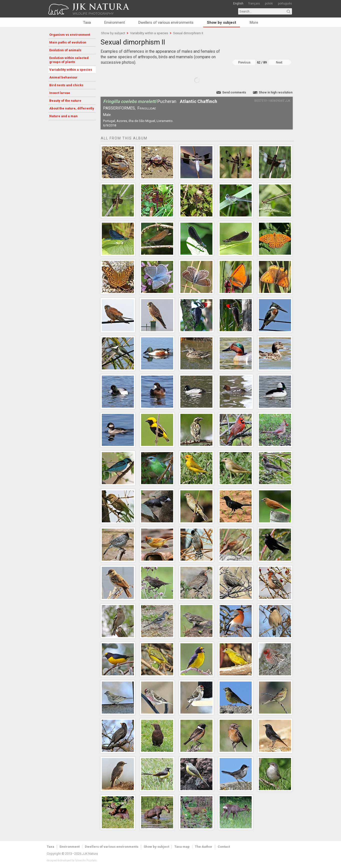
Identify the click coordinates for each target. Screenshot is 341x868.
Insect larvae (60, 93)
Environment (115, 22)
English (238, 3)
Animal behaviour (63, 77)
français (254, 3)
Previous (244, 62)
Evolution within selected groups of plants (69, 60)
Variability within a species (71, 70)
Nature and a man (63, 116)
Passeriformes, (119, 108)
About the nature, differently (72, 108)
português (285, 3)
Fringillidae (147, 108)
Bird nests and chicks (66, 85)
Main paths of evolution (68, 42)
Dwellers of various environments (166, 22)
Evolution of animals (65, 50)
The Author (204, 847)
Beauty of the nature (65, 101)
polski (269, 3)
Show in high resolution (276, 92)
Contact (224, 847)
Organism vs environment (70, 35)
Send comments (234, 92)
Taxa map (182, 847)
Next (279, 62)
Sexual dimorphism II (188, 33)
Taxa (87, 22)
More (254, 22)
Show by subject (222, 22)
